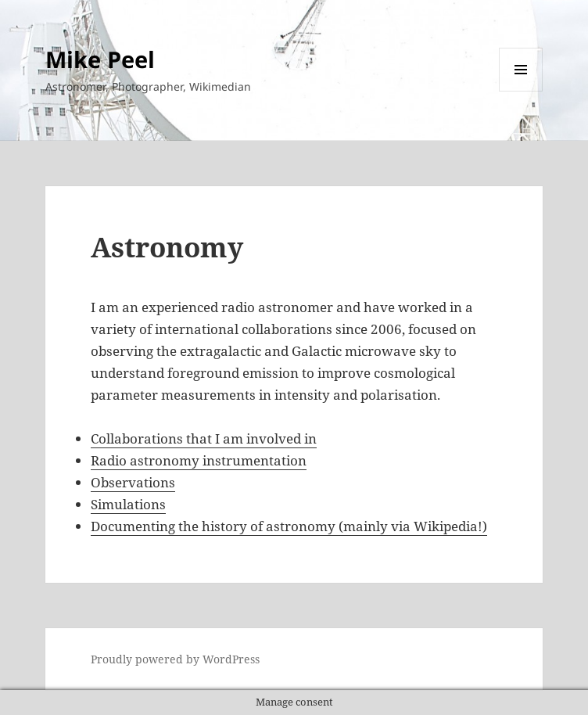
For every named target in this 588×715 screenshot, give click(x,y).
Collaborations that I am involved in (204, 438)
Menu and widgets (521, 91)
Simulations (128, 504)
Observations (133, 482)
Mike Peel (100, 59)
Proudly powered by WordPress (175, 659)
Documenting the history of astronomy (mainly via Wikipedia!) (289, 526)
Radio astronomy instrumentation (199, 460)
